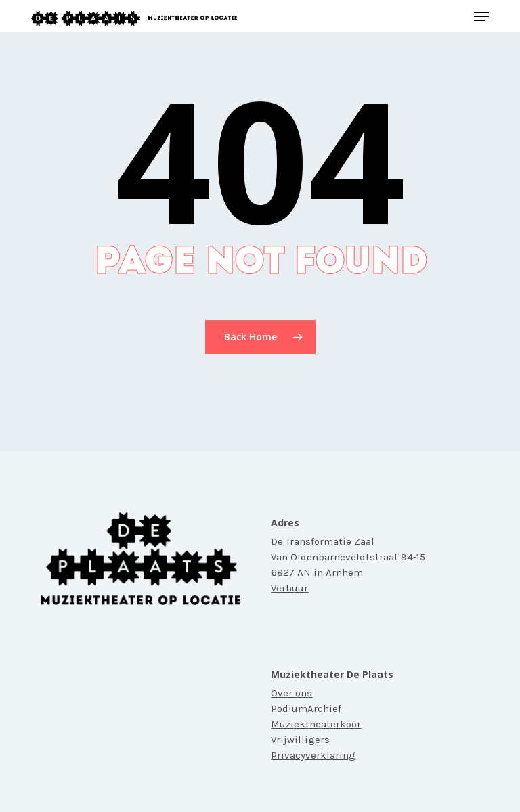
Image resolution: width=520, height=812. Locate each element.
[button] (481, 16)
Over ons (291, 693)
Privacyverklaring (313, 755)
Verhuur (289, 588)
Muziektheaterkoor (316, 724)
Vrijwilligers (300, 740)
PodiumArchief (306, 708)
